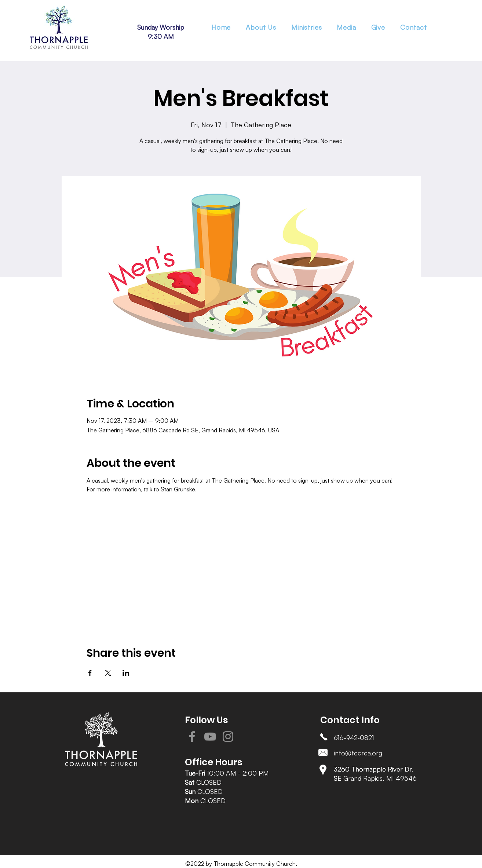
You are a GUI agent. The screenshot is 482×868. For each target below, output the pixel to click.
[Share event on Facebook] (90, 673)
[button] (306, 27)
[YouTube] (210, 737)
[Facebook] (192, 737)
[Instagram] (228, 737)
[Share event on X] (108, 673)
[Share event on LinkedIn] (126, 673)
